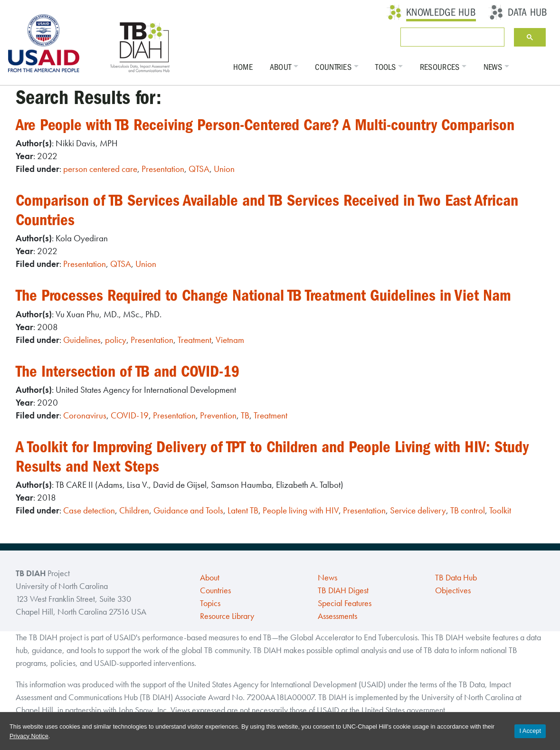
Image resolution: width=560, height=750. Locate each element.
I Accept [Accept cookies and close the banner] (530, 731)
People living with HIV (301, 510)
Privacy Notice (29, 736)
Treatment (195, 340)
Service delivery (418, 510)
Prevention (218, 415)
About (281, 67)
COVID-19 (130, 415)
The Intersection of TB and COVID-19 (128, 371)
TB (245, 415)
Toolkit (500, 510)
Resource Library (227, 616)
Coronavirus (85, 415)
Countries (333, 67)
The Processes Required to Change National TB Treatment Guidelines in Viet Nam (263, 295)
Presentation (163, 169)
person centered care (100, 169)
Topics (210, 603)
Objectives (453, 590)
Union (224, 169)
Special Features (345, 603)
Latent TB (243, 510)
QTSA (199, 169)
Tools (386, 67)
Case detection (89, 510)
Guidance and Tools (188, 510)
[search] (451, 37)
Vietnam (230, 340)
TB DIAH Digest (343, 590)
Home (243, 67)
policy (116, 340)
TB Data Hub (456, 578)
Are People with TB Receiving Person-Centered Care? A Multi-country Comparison (265, 125)
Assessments (337, 616)
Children (134, 510)
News (493, 67)
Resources (440, 67)
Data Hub (527, 12)
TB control (468, 510)
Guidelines (82, 340)
